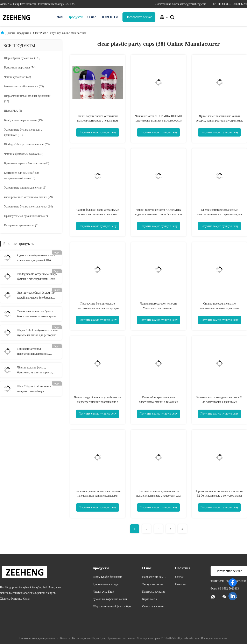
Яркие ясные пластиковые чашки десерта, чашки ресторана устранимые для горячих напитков (219, 121)
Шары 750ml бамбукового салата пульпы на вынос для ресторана (37, 333)
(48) (18, 77)
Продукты (75, 17)
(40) (27, 163)
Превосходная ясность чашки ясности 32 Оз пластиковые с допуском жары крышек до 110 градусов (219, 496)
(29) (28, 197)
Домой (10, 33)
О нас (92, 17)
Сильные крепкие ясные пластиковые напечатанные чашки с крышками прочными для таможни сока (97, 496)
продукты (23, 33)
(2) (21, 225)
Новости (180, 584)
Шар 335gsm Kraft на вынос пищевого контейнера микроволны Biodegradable (34, 389)
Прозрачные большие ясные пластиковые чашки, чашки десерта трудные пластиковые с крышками (98, 308)
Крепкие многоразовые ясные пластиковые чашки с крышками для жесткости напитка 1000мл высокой (219, 214)
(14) (28, 207)
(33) (24, 86)
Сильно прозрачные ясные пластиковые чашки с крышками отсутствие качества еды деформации (220, 308)
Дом (60, 17)
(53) (27, 144)
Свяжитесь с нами (153, 606)
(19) (23, 120)
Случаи (180, 577)
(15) (22, 175)
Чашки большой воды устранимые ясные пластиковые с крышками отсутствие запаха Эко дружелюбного (98, 214)
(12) (27, 99)
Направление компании (154, 577)
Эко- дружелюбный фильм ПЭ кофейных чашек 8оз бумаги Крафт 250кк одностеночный (36, 296)
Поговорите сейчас (139, 17)
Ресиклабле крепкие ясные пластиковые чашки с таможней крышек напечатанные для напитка (158, 402)
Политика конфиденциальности (39, 638)
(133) (22, 58)
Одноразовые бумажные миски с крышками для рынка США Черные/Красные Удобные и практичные (37, 258)
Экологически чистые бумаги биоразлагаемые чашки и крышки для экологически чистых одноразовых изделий (38, 314)
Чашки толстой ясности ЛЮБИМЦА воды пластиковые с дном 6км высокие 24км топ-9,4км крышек (158, 214)
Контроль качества (154, 592)
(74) (20, 68)
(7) (26, 216)
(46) (24, 154)
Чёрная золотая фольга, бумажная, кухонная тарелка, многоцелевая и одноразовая (35, 371)
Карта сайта (150, 599)
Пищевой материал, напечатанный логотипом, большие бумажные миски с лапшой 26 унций (34, 352)
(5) (13, 111)
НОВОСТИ (109, 17)
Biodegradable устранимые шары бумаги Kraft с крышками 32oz (37, 276)
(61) (23, 132)
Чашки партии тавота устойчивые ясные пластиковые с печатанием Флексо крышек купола (97, 121)
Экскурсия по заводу (154, 585)
